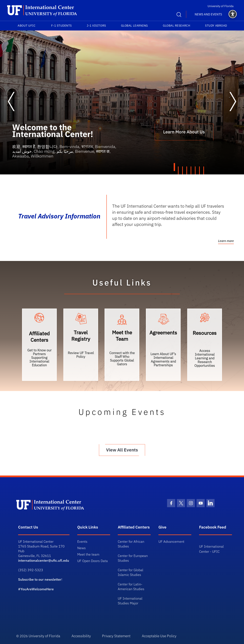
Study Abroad (216, 26)
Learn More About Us (184, 132)
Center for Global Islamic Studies (130, 572)
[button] (233, 14)
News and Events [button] (208, 14)
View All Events (122, 449)
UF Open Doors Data (93, 560)
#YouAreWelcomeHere (36, 589)
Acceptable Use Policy (161, 636)
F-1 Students (62, 26)
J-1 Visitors (96, 26)
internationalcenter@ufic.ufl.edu (44, 560)
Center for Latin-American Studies (131, 586)
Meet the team (88, 554)
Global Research (176, 26)
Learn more (226, 241)
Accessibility (82, 636)
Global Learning (134, 26)
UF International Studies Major (130, 600)
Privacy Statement (118, 636)
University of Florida (222, 6)
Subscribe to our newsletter (40, 579)
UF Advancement (171, 541)
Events (82, 541)
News (82, 547)
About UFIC (27, 26)
